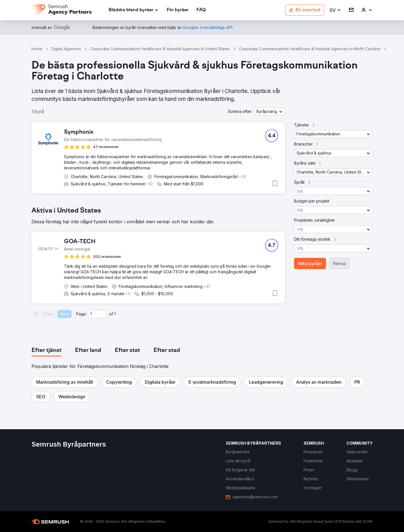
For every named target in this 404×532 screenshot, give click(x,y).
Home (37, 49)
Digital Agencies (66, 49)
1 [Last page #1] (115, 314)
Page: (81, 314)
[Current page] (97, 314)
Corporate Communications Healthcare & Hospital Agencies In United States (160, 49)
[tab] (46, 351)
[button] (335, 10)
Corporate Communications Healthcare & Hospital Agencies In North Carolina (309, 49)
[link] (178, 10)
